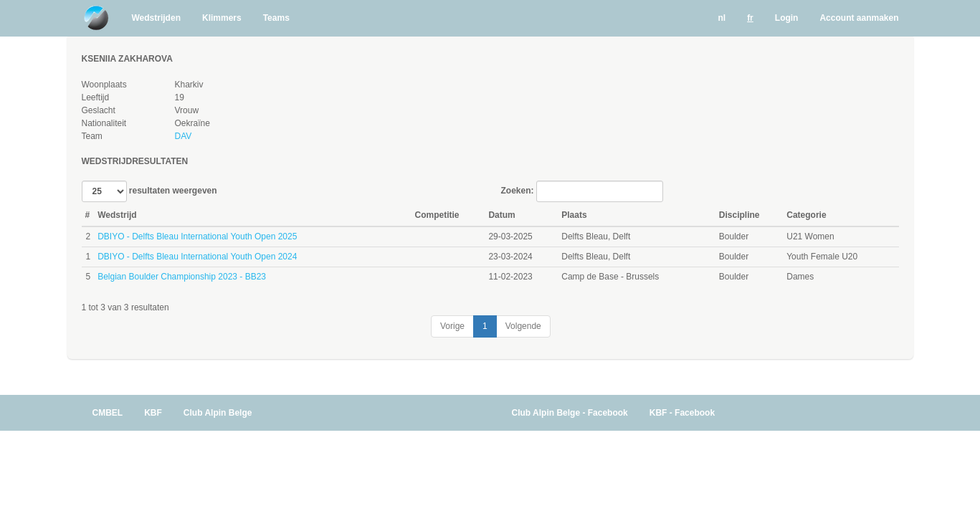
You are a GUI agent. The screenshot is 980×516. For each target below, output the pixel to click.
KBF (153, 413)
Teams (276, 18)
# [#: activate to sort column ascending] (88, 215)
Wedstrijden (156, 18)
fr (750, 18)
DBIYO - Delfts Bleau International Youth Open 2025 (197, 236)
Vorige (452, 326)
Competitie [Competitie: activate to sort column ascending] (437, 215)
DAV (183, 136)
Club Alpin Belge (218, 413)
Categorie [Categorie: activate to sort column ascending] (806, 215)
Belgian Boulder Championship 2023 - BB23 (182, 277)
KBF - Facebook (682, 413)
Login (787, 18)
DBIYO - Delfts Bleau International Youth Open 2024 (197, 257)
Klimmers (222, 18)
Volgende (523, 326)
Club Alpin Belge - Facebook (570, 413)
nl (722, 18)
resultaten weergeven (149, 191)
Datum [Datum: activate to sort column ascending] (501, 215)
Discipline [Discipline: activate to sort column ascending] (739, 215)
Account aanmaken (859, 18)
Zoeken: (582, 191)
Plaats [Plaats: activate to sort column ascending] (574, 215)
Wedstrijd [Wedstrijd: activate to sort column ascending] (117, 215)
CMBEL (108, 413)
